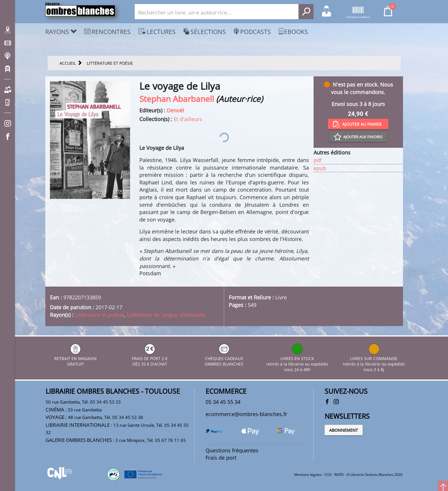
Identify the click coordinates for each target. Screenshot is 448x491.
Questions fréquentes (232, 450)
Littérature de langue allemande (166, 315)
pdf (318, 160)
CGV (328, 475)
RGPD (339, 475)
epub (320, 168)
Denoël (175, 110)
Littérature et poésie (99, 315)
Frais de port (221, 458)
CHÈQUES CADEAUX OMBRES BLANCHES (224, 358)
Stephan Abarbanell (177, 99)
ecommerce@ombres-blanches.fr (246, 414)
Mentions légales (308, 475)
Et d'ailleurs (188, 119)
